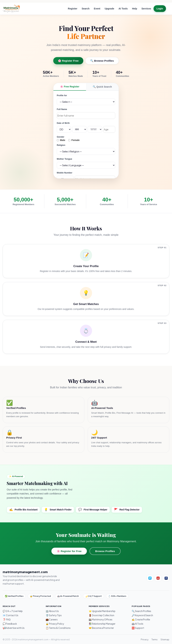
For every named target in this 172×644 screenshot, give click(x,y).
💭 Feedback (10, 624)
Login (160, 9)
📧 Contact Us (10, 615)
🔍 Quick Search (102, 87)
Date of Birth (63, 123)
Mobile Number (64, 173)
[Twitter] (150, 578)
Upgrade (109, 9)
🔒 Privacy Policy (55, 624)
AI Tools (123, 9)
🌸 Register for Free (69, 551)
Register (73, 9)
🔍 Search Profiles (141, 611)
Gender (61, 137)
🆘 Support (138, 628)
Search (86, 9)
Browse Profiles (105, 551)
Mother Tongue (64, 159)
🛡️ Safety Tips (54, 615)
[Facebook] (166, 578)
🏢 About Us (52, 611)
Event (97, 9)
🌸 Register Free (68, 61)
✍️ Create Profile (141, 619)
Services (146, 9)
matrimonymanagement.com (25, 572)
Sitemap (165, 639)
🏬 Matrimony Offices (101, 619)
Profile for (62, 95)
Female (74, 140)
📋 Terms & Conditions (58, 628)
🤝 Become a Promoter (101, 628)
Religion (61, 145)
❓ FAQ (7, 619)
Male (61, 140)
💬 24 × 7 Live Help (13, 611)
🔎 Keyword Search (142, 615)
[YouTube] (158, 578)
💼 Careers (52, 619)
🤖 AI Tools (137, 624)
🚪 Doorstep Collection (101, 615)
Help (135, 9)
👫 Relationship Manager (102, 624)
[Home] (11, 9)
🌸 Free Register (70, 87)
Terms (155, 639)
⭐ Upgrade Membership (102, 611)
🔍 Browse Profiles (102, 61)
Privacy (145, 639)
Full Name (62, 109)
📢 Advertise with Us (14, 628)
